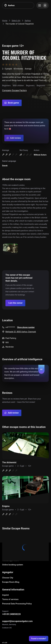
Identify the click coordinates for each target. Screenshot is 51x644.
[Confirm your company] (15, 303)
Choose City (8, 578)
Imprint (5, 595)
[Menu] (43, 5)
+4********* (10, 327)
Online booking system (13, 565)
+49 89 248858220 (11, 614)
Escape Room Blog (11, 582)
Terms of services (10, 599)
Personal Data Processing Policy (17, 604)
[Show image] (10, 249)
